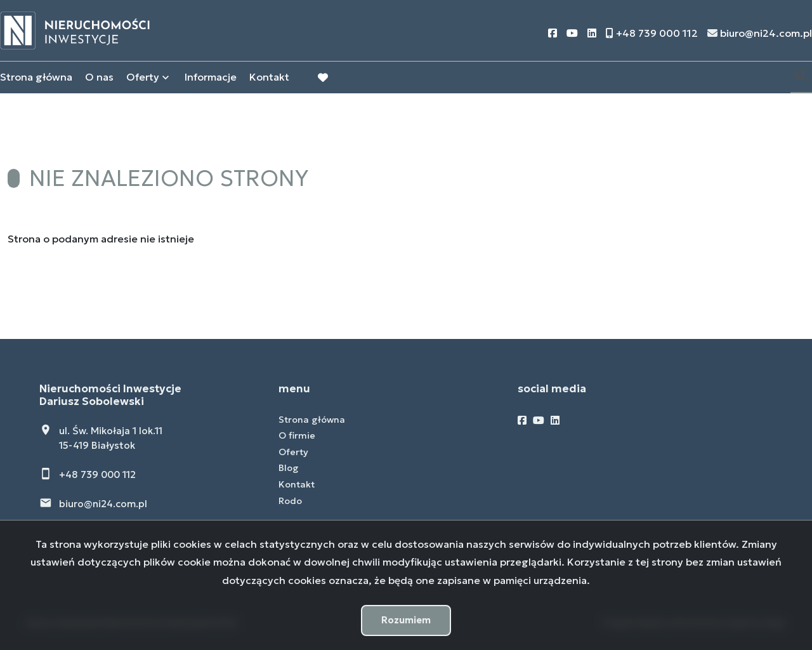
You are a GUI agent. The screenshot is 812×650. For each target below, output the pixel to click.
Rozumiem (406, 620)
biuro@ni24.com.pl (103, 504)
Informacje (211, 78)
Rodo (290, 501)
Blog (289, 468)
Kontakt (269, 78)
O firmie (297, 435)
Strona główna (36, 78)
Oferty (143, 78)
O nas (99, 78)
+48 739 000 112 (97, 474)
